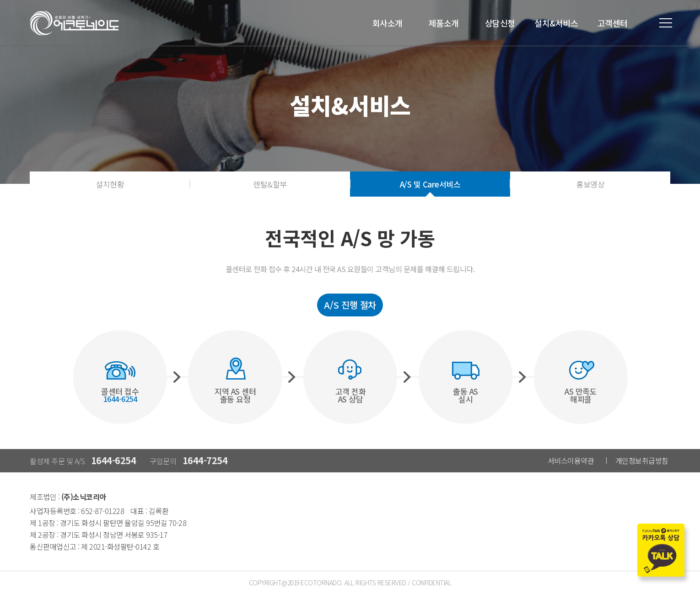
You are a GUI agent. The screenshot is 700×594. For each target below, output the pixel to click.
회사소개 (388, 23)
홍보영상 (590, 184)
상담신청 (500, 23)
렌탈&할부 (270, 184)
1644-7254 (205, 460)
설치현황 (110, 184)
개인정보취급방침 (642, 460)
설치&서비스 (556, 23)
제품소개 (444, 23)
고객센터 (613, 23)
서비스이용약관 (571, 460)
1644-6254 (114, 460)
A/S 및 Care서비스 (430, 184)
